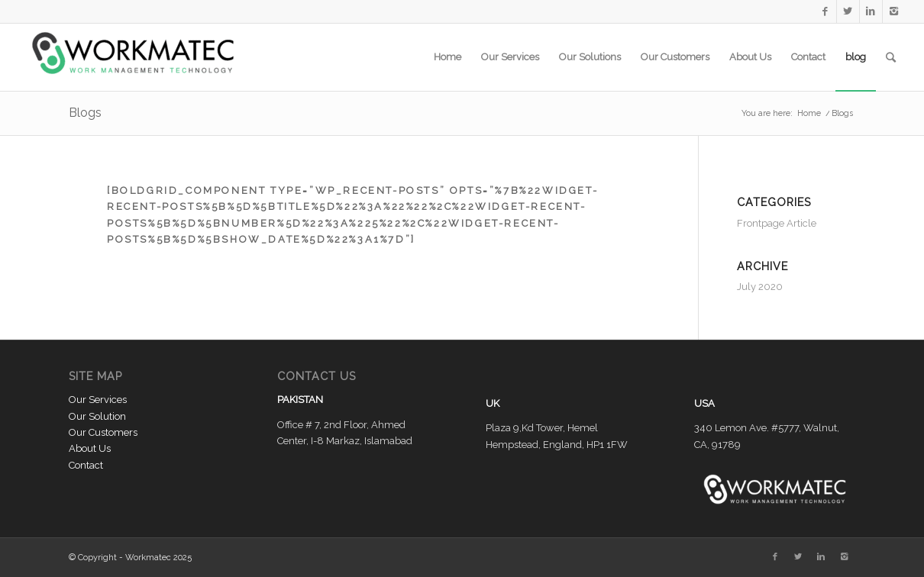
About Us (90, 448)
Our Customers (103, 432)
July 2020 (760, 287)
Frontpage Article (777, 223)
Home (809, 113)
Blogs (85, 113)
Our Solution (97, 416)
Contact (86, 465)
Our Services (98, 400)
